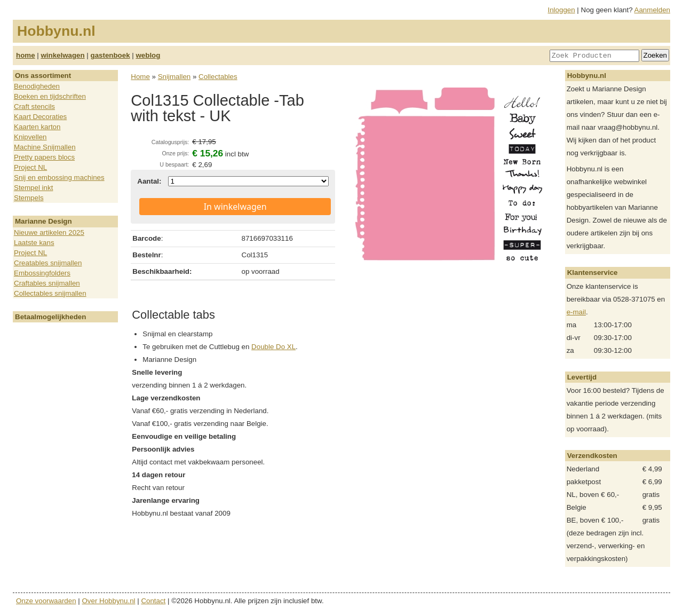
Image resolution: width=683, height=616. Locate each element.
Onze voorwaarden (46, 601)
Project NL (30, 167)
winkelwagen (62, 55)
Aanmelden (652, 10)
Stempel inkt (33, 188)
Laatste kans (34, 243)
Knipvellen (30, 137)
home (26, 55)
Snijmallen (174, 77)
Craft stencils (34, 106)
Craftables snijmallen (47, 283)
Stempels (29, 198)
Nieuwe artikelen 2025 (49, 232)
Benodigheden (37, 86)
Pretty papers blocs (44, 157)
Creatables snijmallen (48, 263)
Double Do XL (273, 347)
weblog (148, 55)
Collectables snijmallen (50, 293)
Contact (153, 601)
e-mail (576, 312)
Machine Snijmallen (45, 147)
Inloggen (562, 10)
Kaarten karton (37, 127)
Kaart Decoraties (40, 117)
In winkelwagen (235, 207)
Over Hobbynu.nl (109, 601)
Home (140, 77)
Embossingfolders (42, 273)
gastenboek (110, 55)
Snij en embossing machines (59, 177)
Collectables (218, 77)
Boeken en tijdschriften (50, 96)
